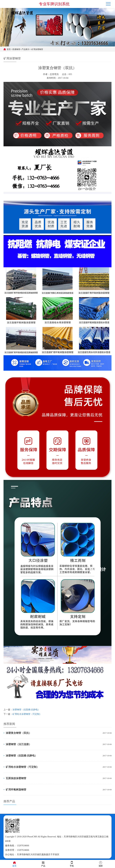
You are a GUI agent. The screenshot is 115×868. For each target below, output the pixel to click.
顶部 (101, 864)
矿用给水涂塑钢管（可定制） (27, 714)
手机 (72, 864)
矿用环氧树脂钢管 (16, 790)
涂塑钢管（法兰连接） (19, 744)
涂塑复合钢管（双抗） (19, 733)
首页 (9, 49)
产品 (43, 864)
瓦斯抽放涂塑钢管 (16, 778)
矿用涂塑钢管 (37, 49)
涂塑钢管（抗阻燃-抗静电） (26, 710)
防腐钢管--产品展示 (21, 49)
